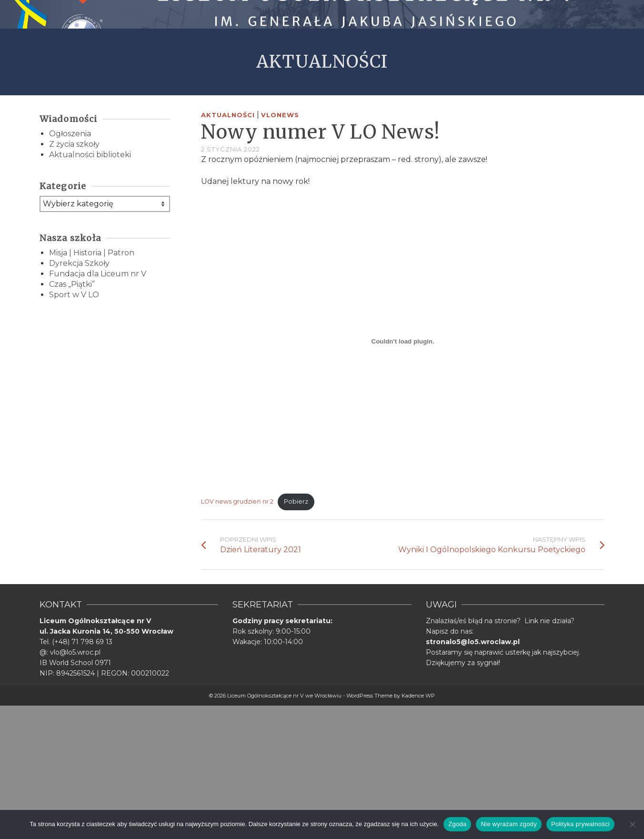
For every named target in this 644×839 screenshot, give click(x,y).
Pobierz (296, 501)
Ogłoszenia (70, 134)
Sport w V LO (74, 295)
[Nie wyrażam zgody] (632, 824)
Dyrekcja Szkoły (79, 263)
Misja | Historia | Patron (92, 253)
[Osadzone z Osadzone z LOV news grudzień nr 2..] (403, 341)
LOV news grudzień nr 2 (237, 501)
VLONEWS (280, 115)
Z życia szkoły (74, 144)
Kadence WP (418, 696)
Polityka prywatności (580, 824)
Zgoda (457, 824)
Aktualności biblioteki (90, 155)
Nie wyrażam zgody (509, 824)
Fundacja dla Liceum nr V (98, 274)
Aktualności (228, 115)
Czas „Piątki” (72, 284)
